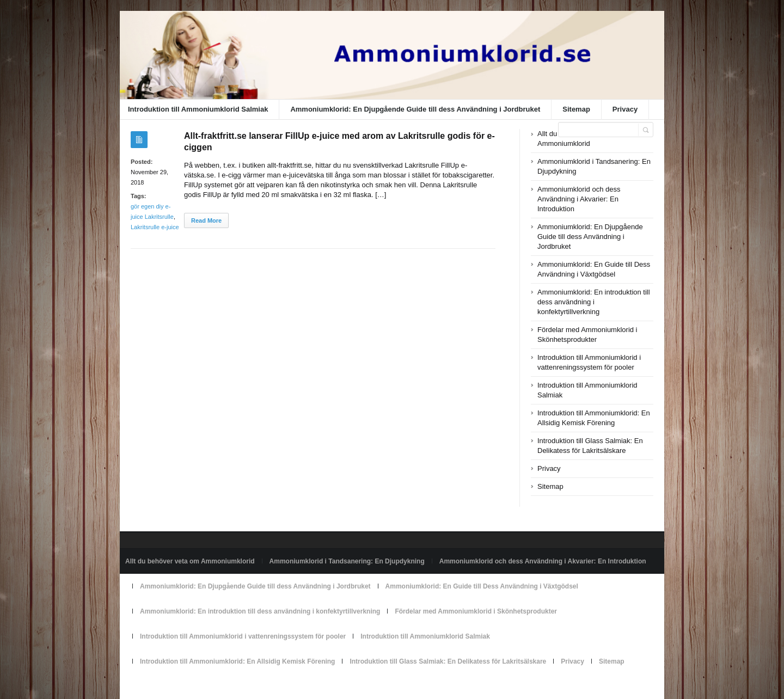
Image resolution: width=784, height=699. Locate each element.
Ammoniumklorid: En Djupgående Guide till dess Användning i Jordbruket (415, 109)
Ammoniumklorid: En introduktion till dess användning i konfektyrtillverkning (594, 302)
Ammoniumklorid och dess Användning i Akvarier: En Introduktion (579, 199)
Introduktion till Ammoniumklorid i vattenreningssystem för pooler (243, 636)
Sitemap (576, 109)
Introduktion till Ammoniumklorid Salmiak (198, 109)
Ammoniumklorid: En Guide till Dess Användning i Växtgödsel (482, 586)
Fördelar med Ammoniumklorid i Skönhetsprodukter (476, 611)
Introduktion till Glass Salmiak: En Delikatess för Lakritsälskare (448, 661)
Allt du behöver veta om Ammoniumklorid (190, 561)
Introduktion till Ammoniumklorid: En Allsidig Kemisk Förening (237, 661)
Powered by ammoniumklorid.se (172, 686)
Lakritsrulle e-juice (155, 227)
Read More (206, 220)
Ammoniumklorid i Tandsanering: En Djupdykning (347, 561)
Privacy (625, 109)
